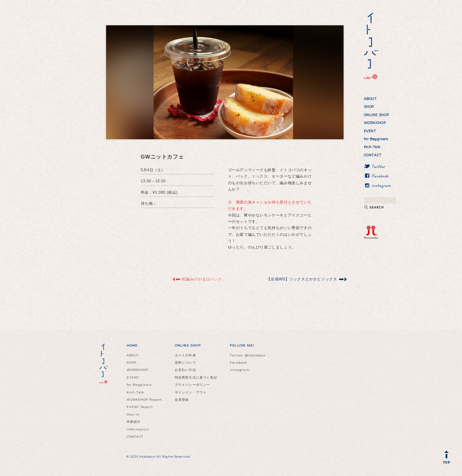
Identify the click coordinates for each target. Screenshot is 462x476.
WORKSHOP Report (144, 400)
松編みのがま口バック (202, 279)
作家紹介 (134, 422)
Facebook (380, 176)
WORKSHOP (375, 123)
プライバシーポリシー (193, 385)
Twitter (380, 166)
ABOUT (370, 99)
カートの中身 (185, 355)
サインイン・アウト (191, 392)
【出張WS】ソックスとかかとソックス (302, 279)
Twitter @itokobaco (248, 355)
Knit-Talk (372, 147)
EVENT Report (140, 407)
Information (138, 429)
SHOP (369, 107)
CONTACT (373, 155)
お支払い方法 (185, 370)
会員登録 (182, 400)
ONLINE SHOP (377, 115)
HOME (132, 345)
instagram (380, 185)
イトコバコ (370, 46)
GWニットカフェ (162, 157)
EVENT (370, 131)
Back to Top (448, 459)
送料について (185, 363)
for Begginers (376, 139)
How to (133, 414)
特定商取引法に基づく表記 (196, 377)
